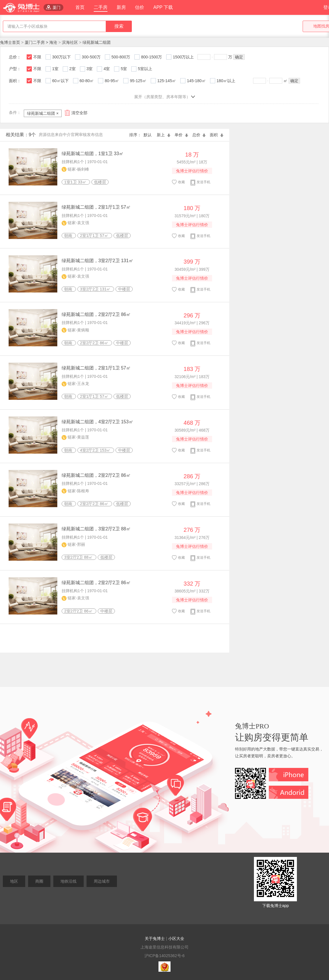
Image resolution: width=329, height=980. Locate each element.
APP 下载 (163, 7)
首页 (80, 7)
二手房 (101, 7)
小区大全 (176, 938)
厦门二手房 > (37, 42)
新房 (121, 7)
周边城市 (102, 881)
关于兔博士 (155, 938)
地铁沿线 (68, 881)
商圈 (39, 881)
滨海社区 (70, 42)
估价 (140, 7)
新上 (164, 135)
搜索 (119, 26)
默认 (149, 135)
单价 (182, 135)
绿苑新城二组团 (97, 42)
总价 (200, 135)
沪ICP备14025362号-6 (164, 956)
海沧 (53, 42)
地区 (14, 881)
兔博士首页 (11, 42)
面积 (217, 135)
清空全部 (79, 113)
